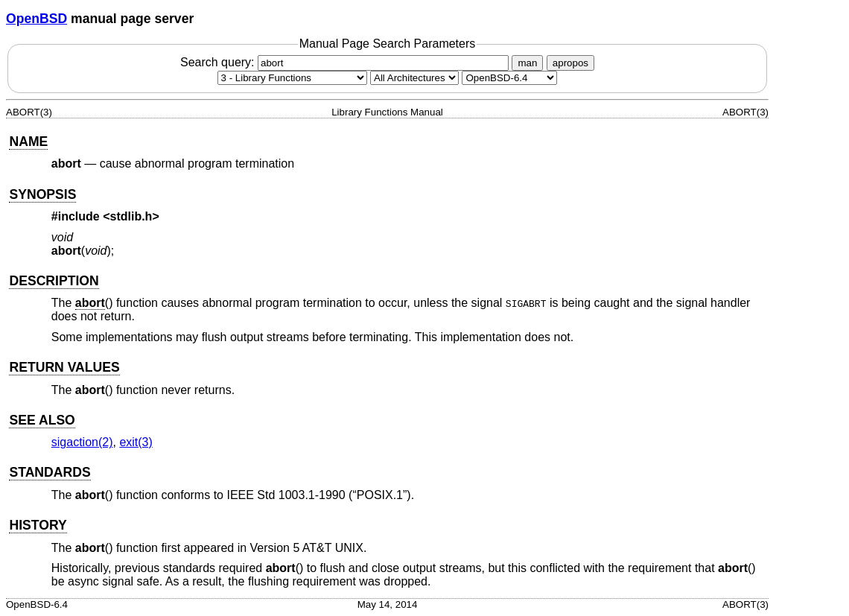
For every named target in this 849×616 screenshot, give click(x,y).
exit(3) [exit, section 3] (136, 442)
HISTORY (38, 525)
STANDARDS (50, 472)
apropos (570, 63)
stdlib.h (131, 216)
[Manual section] (292, 78)
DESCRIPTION (54, 281)
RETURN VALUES (64, 367)
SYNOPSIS (42, 194)
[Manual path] (509, 78)
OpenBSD (36, 19)
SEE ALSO (42, 420)
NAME (28, 142)
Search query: (346, 62)
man (527, 63)
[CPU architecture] (414, 78)
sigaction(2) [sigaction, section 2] (82, 442)
